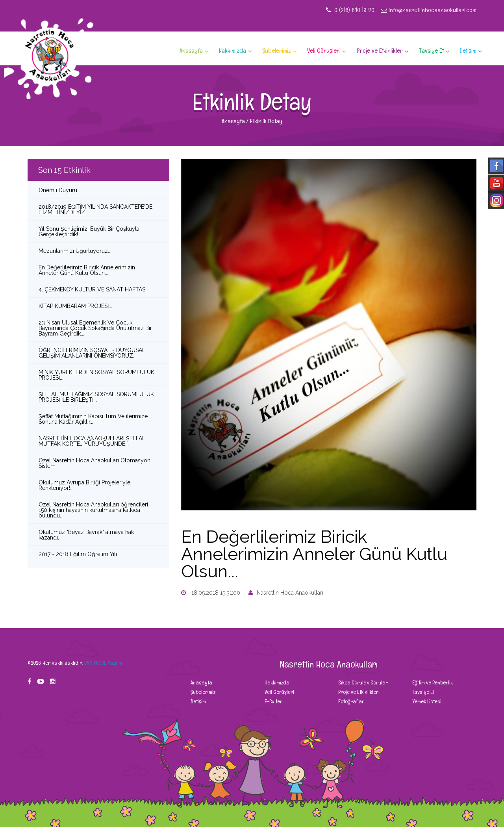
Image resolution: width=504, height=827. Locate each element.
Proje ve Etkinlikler (380, 51)
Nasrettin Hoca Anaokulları (286, 593)
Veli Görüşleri (324, 51)
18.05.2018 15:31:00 (211, 593)
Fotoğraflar (351, 701)
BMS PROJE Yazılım (103, 663)
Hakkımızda (233, 51)
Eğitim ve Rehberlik (432, 682)
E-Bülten (273, 701)
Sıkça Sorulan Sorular (362, 682)
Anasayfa (191, 51)
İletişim (468, 51)
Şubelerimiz (277, 51)
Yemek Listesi (426, 701)
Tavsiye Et (431, 51)
